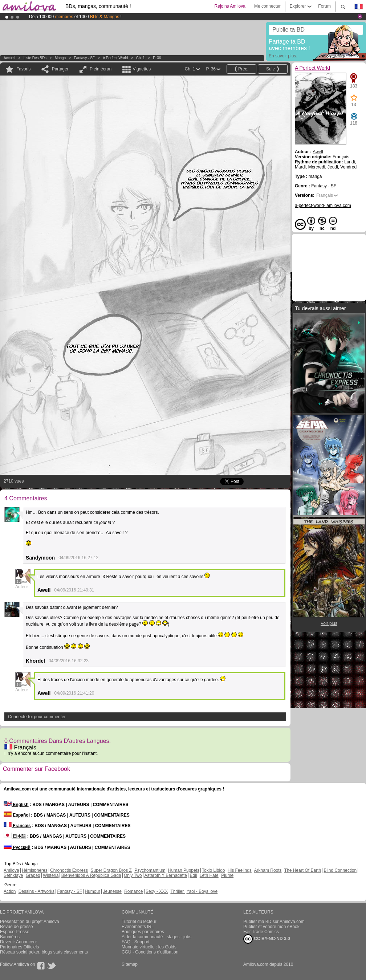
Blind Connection (340, 870)
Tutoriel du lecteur (139, 922)
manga (60, 58)
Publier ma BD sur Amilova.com (274, 922)
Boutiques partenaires (143, 932)
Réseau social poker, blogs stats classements (44, 952)
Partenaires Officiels (19, 947)
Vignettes (142, 69)
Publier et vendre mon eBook (271, 927)
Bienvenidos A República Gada (91, 875)
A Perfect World (116, 58)
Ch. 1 (141, 58)
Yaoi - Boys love (202, 891)
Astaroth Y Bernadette (166, 875)
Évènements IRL (138, 927)
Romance (133, 891)
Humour (92, 891)
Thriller (178, 891)
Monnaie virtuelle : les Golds (149, 947)
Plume (227, 875)
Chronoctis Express (69, 870)
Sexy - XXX (157, 891)
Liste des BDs (35, 58)
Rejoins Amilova (230, 6)
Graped (33, 875)
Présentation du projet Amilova (30, 922)
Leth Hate (209, 875)
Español (17, 815)
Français (20, 747)
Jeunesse (112, 891)
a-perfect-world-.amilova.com (323, 206)
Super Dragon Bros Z (111, 870)
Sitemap (130, 964)
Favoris (23, 69)
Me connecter (267, 6)
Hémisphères (35, 870)
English (16, 805)
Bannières (10, 937)
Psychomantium (150, 870)
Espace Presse (15, 932)
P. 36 (157, 58)
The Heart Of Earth (303, 870)
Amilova (11, 870)
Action (10, 891)
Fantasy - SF (84, 58)
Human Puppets (184, 870)
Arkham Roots (268, 870)
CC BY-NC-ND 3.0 (267, 939)
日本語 (15, 836)
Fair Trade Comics (261, 932)
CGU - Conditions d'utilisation (150, 952)
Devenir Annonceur (19, 942)
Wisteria (51, 875)
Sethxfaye (13, 875)
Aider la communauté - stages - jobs (156, 937)
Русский (17, 847)
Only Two (133, 875)
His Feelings (240, 870)
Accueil (9, 58)
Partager (60, 69)
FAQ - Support (136, 942)
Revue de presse (17, 927)
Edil (193, 875)
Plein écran (101, 69)
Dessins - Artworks (36, 891)
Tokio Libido (213, 870)
